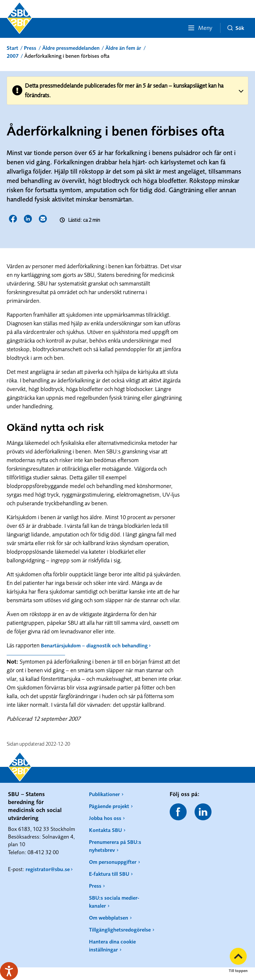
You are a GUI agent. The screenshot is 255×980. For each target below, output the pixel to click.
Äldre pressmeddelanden (71, 48)
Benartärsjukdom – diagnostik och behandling (94, 645)
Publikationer (104, 794)
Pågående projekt (109, 806)
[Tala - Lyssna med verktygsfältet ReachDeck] (9, 971)
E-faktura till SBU (109, 874)
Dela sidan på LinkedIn (28, 219)
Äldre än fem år (123, 48)
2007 (13, 56)
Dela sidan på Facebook (13, 219)
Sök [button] (236, 28)
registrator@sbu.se (48, 869)
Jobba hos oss (105, 818)
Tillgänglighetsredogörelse (120, 930)
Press (30, 48)
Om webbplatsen (109, 918)
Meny (200, 28)
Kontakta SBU (105, 830)
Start (12, 48)
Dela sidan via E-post (43, 219)
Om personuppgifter (113, 862)
